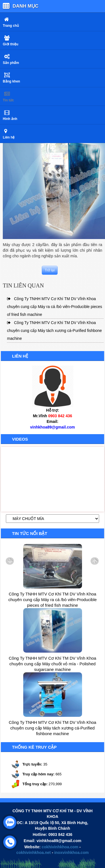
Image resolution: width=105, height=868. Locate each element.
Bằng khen (11, 81)
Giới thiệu (11, 44)
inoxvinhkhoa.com (72, 853)
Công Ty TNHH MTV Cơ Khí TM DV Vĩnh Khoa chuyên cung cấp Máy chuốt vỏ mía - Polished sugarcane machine (52, 664)
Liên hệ (9, 137)
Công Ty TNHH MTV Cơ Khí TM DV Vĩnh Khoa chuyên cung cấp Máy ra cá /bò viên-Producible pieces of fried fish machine (55, 307)
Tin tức (8, 100)
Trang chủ (11, 26)
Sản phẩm (11, 63)
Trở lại (50, 270)
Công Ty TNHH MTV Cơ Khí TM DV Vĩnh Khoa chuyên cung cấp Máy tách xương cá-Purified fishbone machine (54, 331)
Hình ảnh (10, 119)
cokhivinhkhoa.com (60, 847)
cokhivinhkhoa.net (33, 853)
